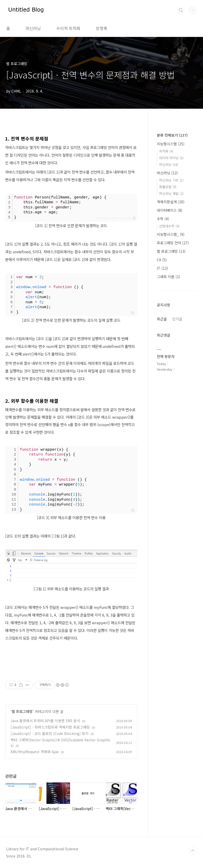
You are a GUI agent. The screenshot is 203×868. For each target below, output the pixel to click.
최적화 (166, 151)
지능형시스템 (171, 144)
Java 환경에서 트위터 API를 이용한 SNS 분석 (45, 721)
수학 (163, 219)
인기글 (177, 319)
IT (162, 268)
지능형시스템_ (171, 234)
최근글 (162, 319)
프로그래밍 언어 (173, 243)
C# (162, 260)
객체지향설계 (171, 202)
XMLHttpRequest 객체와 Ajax (35, 752)
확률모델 (168, 187)
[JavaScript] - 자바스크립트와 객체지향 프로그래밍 (50, 727)
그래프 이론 (168, 277)
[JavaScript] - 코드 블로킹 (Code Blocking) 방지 (50, 733)
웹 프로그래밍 (22, 711)
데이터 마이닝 (171, 158)
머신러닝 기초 (171, 180)
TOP (193, 851)
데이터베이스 (170, 210)
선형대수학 (169, 226)
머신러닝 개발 (171, 193)
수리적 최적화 (68, 28)
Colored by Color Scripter (114, 218)
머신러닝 (33, 28)
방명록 (101, 28)
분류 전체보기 (172, 135)
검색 (181, 10)
